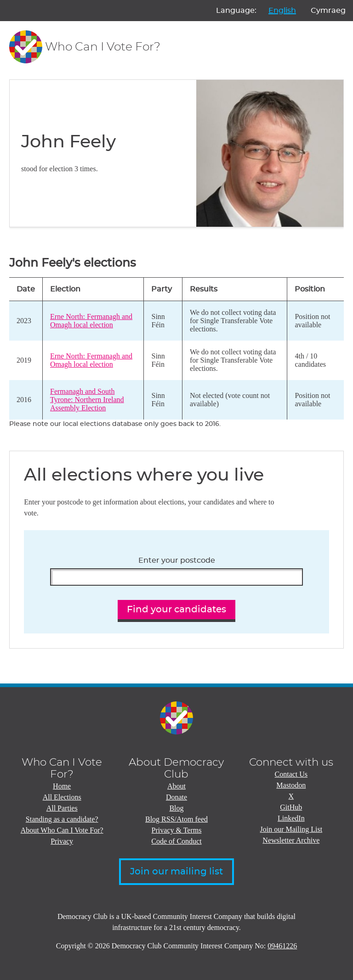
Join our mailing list (176, 872)
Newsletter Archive (291, 840)
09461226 (282, 946)
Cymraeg (328, 11)
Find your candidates (176, 610)
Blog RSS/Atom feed (176, 819)
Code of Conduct (176, 841)
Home (62, 786)
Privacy (62, 841)
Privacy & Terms (177, 830)
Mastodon (291, 785)
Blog (176, 808)
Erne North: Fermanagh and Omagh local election (91, 321)
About (176, 786)
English (282, 11)
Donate (176, 797)
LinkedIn (291, 818)
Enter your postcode (177, 560)
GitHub (291, 807)
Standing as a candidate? (62, 819)
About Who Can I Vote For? (62, 830)
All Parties (62, 808)
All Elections (62, 797)
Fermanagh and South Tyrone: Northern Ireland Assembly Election (87, 400)
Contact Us (291, 774)
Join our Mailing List (291, 829)
